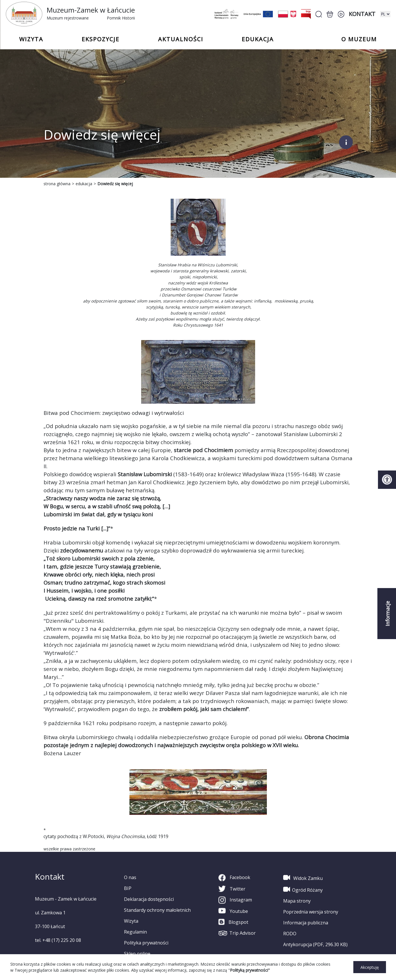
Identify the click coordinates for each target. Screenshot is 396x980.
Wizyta (131, 921)
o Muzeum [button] (359, 39)
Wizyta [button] (31, 39)
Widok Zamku (303, 878)
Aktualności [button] (181, 39)
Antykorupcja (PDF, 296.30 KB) (315, 944)
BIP (128, 888)
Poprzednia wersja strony (311, 912)
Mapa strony (297, 901)
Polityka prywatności (146, 943)
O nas (130, 877)
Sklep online (137, 954)
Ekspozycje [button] (101, 39)
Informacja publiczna (306, 923)
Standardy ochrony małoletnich (157, 910)
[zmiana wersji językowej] (385, 14)
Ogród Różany (303, 889)
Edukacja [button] (258, 39)
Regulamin (135, 932)
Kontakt (362, 14)
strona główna (57, 184)
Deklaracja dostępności (149, 899)
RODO (290, 934)
